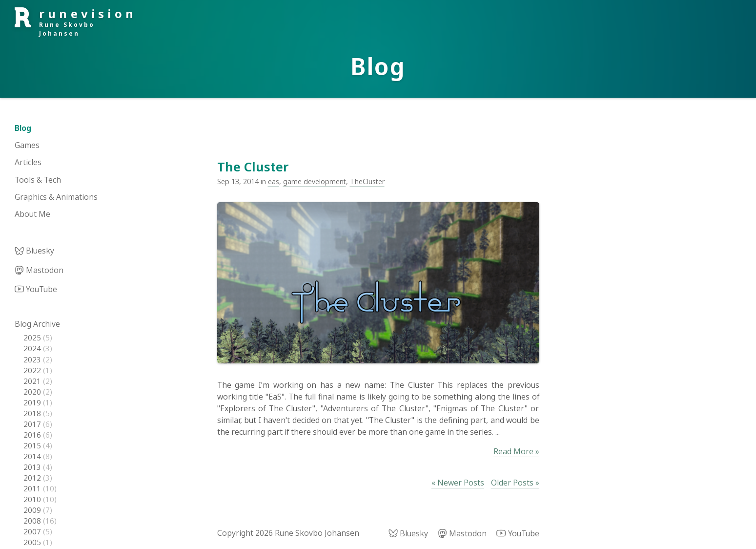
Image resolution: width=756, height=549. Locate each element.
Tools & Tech (38, 180)
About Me (32, 214)
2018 (33, 413)
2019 (33, 402)
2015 (33, 445)
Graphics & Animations (56, 197)
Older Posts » (515, 483)
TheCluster (367, 181)
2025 (33, 338)
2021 (33, 381)
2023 (33, 359)
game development (315, 181)
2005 (33, 542)
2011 (33, 488)
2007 (33, 531)
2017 (33, 424)
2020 (33, 392)
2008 (33, 521)
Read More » (516, 451)
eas (274, 181)
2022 (33, 370)
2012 (33, 478)
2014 (33, 456)
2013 (33, 467)
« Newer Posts (458, 483)
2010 (33, 499)
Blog (23, 128)
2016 (33, 435)
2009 (33, 510)
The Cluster (253, 167)
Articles (28, 162)
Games (27, 145)
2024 (33, 348)
